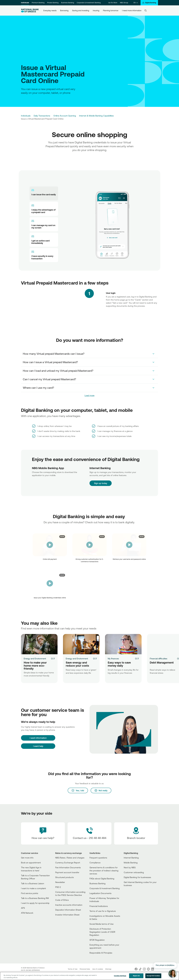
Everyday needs (50, 10)
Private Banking (53, 3)
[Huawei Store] (132, 895)
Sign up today (96, 479)
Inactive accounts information (69, 905)
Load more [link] (89, 395)
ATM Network (27, 913)
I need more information (132, 10)
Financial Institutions (99, 906)
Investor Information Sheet (67, 915)
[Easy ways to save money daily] (123, 644)
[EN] (136, 3)
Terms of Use (73, 969)
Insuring (96, 10)
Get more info (27, 858)
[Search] (146, 10)
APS (23, 908)
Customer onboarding (134, 872)
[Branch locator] (136, 833)
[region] (89, 976)
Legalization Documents (100, 893)
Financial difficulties (159, 659)
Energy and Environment (35, 659)
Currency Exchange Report (68, 863)
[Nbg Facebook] (136, 969)
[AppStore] (132, 891)
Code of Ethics (62, 900)
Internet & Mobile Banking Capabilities (96, 116)
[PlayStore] (132, 893)
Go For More (113, 3)
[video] (50, 545)
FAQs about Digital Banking (102, 878)
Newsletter (60, 882)
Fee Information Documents (68, 867)
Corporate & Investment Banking (89, 3)
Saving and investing (81, 10)
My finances (113, 659)
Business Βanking (97, 883)
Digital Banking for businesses (137, 877)
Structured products (64, 877)
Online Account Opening (65, 116)
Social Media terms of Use (101, 924)
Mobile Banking (131, 863)
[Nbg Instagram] (144, 969)
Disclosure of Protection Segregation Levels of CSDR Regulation (102, 932)
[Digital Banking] (149, 3)
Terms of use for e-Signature (103, 911)
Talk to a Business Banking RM (35, 898)
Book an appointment (31, 863)
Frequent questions (98, 858)
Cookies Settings (120, 976)
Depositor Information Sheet (68, 910)
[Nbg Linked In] (153, 969)
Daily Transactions (42, 116)
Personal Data (85, 969)
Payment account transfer (67, 872)
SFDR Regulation (97, 940)
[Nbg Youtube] (148, 969)
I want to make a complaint (33, 888)
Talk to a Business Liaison (33, 883)
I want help (38, 746)
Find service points (30, 893)
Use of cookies (98, 969)
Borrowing (64, 10)
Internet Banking (131, 858)
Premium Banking (38, 3)
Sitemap (108, 969)
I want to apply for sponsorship (35, 903)
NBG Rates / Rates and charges (70, 858)
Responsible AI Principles (101, 953)
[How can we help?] (43, 833)
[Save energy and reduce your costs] (81, 644)
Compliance (95, 863)
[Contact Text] (89, 833)
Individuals (25, 3)
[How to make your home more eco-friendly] (39, 644)
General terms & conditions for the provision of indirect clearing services (104, 871)
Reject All (136, 976)
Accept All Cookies (153, 976)
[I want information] (38, 738)
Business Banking (68, 3)
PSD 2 (58, 887)
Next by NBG (130, 867)
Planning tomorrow (111, 10)
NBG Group (124, 3)
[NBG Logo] (30, 11)
